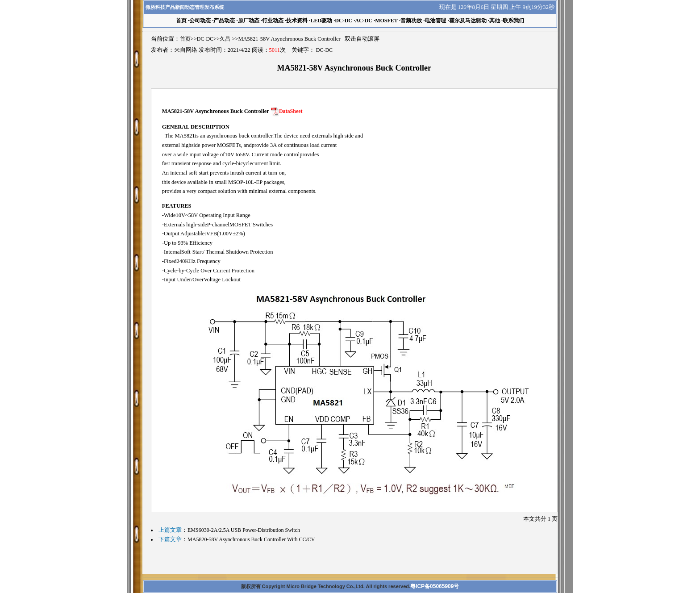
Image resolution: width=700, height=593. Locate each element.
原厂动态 (249, 21)
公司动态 (200, 21)
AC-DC (364, 21)
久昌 (225, 39)
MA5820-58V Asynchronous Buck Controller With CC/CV (251, 539)
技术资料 (297, 21)
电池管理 (435, 21)
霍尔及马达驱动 (468, 21)
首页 (185, 39)
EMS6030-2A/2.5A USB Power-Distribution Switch (244, 530)
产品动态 (224, 21)
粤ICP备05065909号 (435, 586)
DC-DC (344, 21)
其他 (495, 21)
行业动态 (273, 21)
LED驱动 (321, 21)
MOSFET (386, 21)
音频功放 (411, 21)
